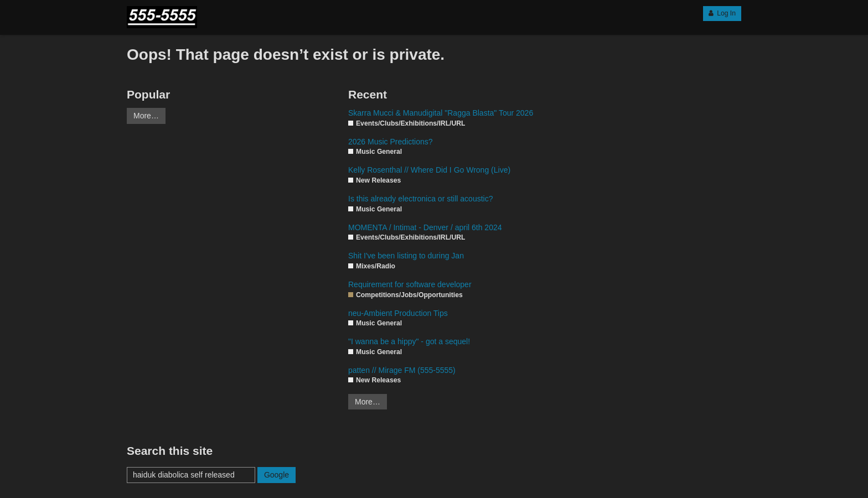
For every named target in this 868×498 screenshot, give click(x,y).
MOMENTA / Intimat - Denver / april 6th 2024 (425, 227)
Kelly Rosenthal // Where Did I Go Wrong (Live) (429, 170)
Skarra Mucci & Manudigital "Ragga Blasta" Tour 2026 (441, 113)
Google (277, 475)
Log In (722, 13)
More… (146, 116)
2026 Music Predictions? (391, 142)
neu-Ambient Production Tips (398, 313)
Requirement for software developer (410, 284)
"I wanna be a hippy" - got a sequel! (409, 341)
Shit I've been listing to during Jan (406, 256)
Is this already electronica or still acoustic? (420, 199)
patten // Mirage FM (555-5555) (402, 370)
